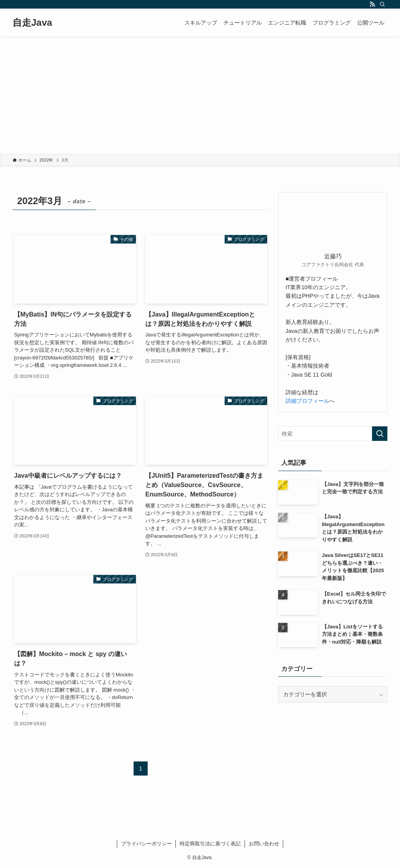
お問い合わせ (264, 844)
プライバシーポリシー (146, 844)
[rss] (372, 4)
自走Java (32, 23)
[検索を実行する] (380, 434)
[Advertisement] (200, 95)
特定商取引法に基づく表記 (210, 844)
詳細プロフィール (307, 401)
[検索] (382, 4)
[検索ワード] (333, 434)
